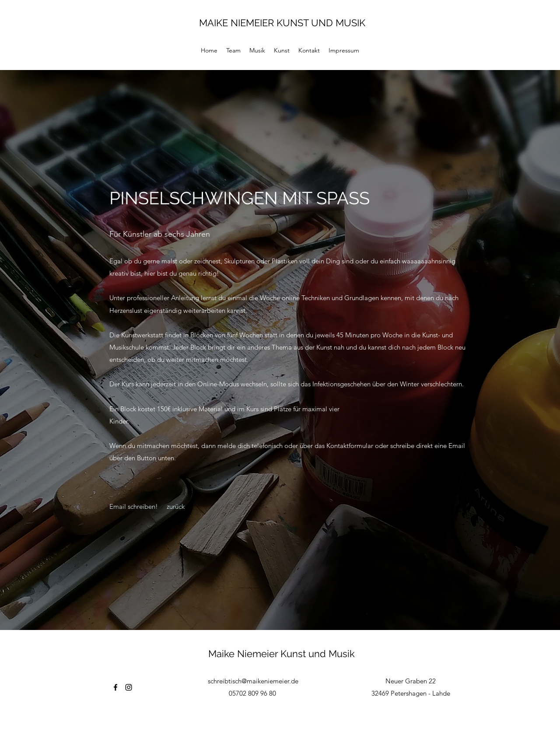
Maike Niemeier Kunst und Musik (282, 654)
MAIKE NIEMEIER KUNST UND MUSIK (282, 23)
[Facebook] (115, 687)
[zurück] (176, 507)
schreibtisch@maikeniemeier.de (253, 681)
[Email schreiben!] (134, 507)
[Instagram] (129, 687)
